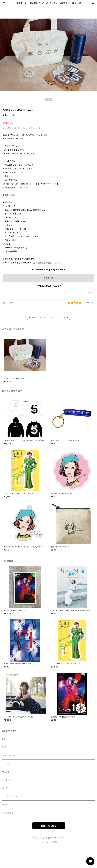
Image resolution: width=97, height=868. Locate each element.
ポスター (6, 764)
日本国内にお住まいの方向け (49, 286)
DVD (4, 747)
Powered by (49, 842)
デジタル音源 (8, 813)
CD (4, 739)
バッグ (5, 788)
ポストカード (8, 772)
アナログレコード (9, 796)
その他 (5, 805)
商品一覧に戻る (49, 826)
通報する (91, 292)
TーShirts (7, 780)
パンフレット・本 (9, 755)
